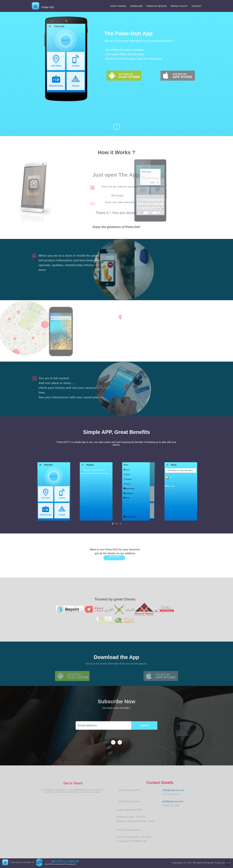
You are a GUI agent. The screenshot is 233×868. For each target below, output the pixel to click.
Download (136, 6)
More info (115, 556)
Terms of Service (157, 6)
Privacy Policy (179, 6)
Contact (197, 6)
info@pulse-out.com (173, 801)
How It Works (118, 6)
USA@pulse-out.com (173, 790)
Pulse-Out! (43, 6)
